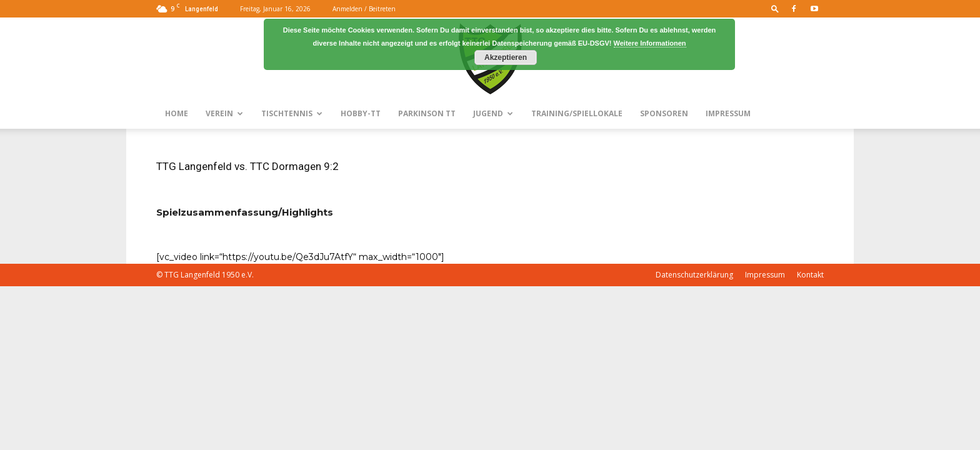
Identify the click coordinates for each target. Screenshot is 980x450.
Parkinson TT (427, 113)
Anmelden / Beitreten (364, 9)
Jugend (493, 113)
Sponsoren (664, 113)
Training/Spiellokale (577, 113)
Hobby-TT (361, 113)
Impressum (728, 113)
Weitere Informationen (650, 43)
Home (177, 113)
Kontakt (810, 275)
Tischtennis (292, 113)
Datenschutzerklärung (694, 275)
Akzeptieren (506, 57)
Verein (224, 113)
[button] (775, 8)
